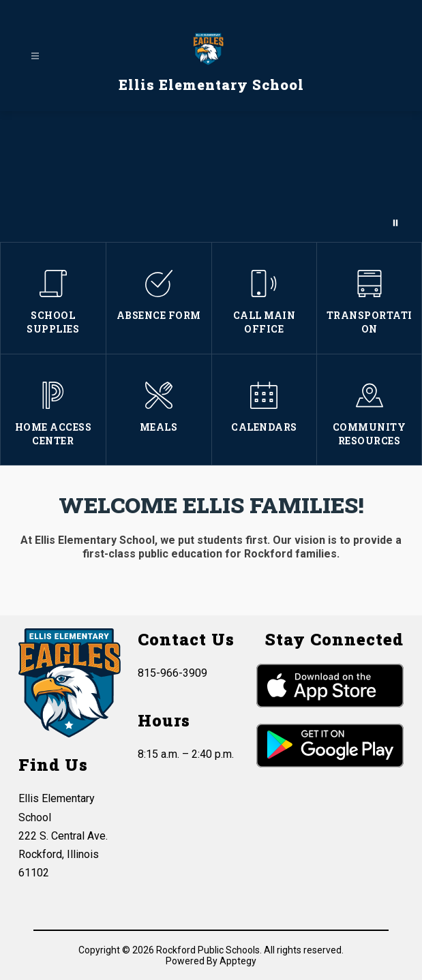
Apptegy (238, 961)
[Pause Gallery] (395, 223)
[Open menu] (35, 56)
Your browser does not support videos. (211, 177)
